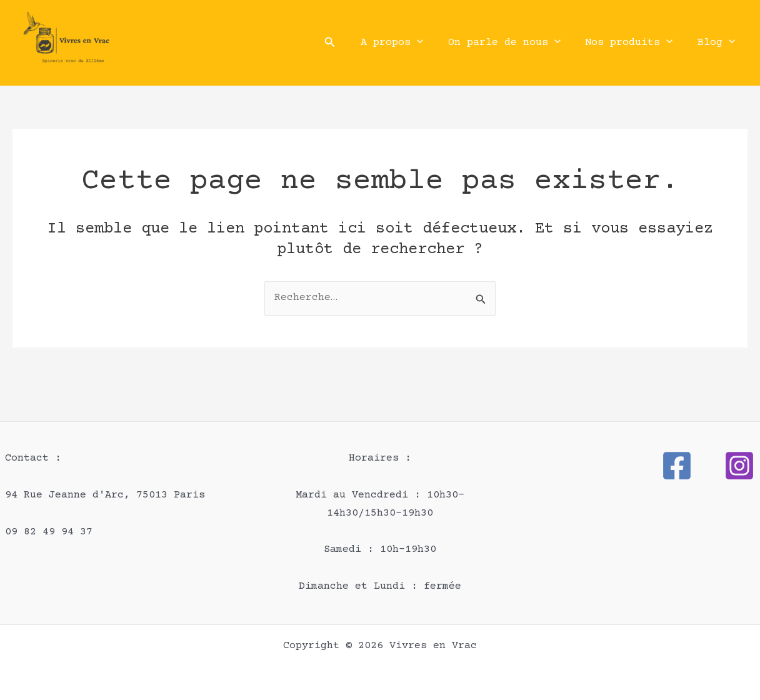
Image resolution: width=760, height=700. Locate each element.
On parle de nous (512, 43)
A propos (404, 43)
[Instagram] (739, 466)
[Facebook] (677, 466)
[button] (344, 43)
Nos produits (634, 43)
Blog (718, 43)
